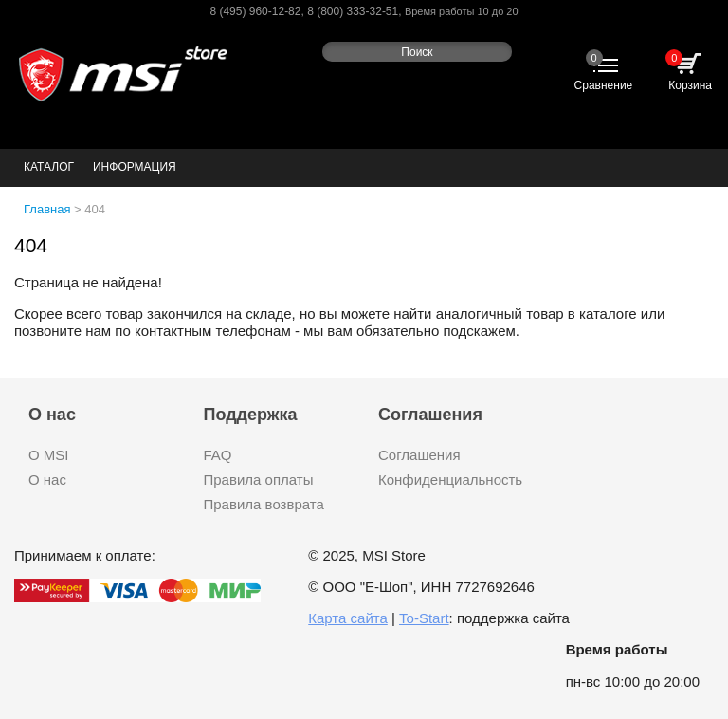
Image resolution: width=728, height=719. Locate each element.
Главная (47, 209)
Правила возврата (264, 504)
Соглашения (419, 455)
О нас (47, 479)
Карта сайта (348, 618)
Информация (135, 167)
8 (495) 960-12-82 (255, 11)
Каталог (49, 167)
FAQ (218, 455)
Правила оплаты (259, 479)
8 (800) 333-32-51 (353, 11)
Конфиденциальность (450, 479)
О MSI (49, 455)
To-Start (424, 618)
